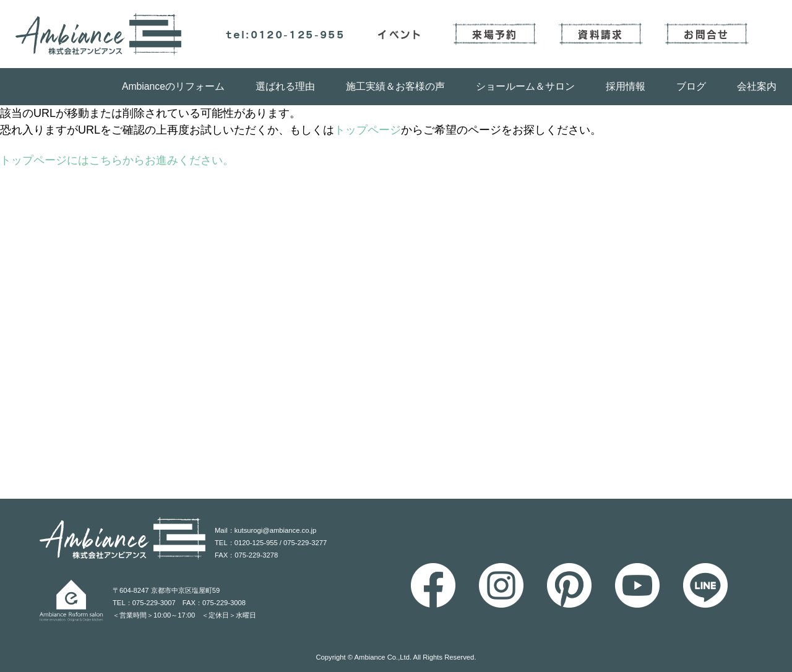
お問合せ (706, 34)
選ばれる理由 (285, 86)
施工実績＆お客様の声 (395, 86)
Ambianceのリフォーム (173, 86)
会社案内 (757, 86)
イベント (400, 34)
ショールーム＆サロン (525, 86)
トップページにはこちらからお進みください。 (117, 160)
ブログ (691, 86)
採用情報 (626, 86)
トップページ (368, 130)
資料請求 (600, 34)
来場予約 (495, 34)
